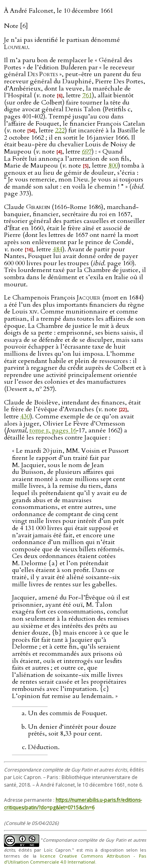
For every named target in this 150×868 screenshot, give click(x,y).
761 (87, 95)
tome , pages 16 (53, 430)
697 (87, 152)
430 (25, 416)
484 (58, 249)
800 (113, 166)
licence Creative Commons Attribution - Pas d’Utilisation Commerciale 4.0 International (75, 859)
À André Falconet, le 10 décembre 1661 (59, 11)
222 (60, 130)
